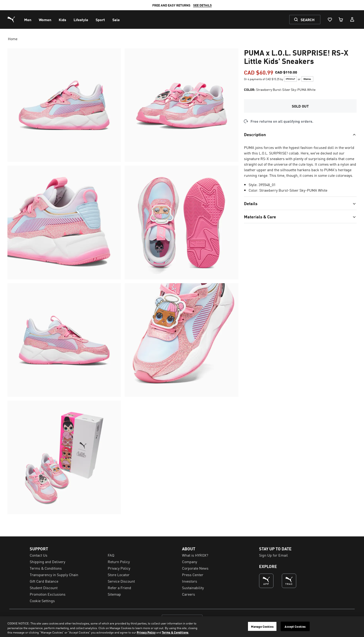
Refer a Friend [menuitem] (119, 588)
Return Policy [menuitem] (119, 561)
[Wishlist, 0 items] (330, 20)
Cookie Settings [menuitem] (42, 601)
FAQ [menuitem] (111, 555)
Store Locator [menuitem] (119, 575)
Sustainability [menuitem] (193, 588)
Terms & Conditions (175, 632)
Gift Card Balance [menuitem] (44, 581)
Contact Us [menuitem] (39, 555)
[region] (182, 627)
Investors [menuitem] (190, 581)
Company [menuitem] (190, 561)
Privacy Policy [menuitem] (119, 568)
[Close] (357, 626)
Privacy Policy (146, 632)
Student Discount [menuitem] (44, 588)
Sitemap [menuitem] (114, 594)
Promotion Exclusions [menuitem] (48, 594)
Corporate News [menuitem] (195, 568)
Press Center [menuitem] (193, 575)
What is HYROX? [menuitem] (195, 555)
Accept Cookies (295, 626)
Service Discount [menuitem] (121, 581)
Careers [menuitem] (188, 594)
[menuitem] (28, 20)
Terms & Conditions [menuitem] (46, 568)
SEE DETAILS (208, 5)
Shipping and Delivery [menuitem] (47, 561)
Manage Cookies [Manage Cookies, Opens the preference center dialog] (262, 626)
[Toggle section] (300, 134)
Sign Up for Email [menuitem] (273, 555)
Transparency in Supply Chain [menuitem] (54, 575)
